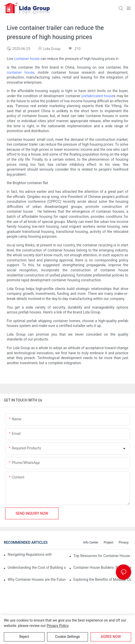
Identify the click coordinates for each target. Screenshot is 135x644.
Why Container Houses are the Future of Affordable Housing (37, 579)
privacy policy (58, 626)
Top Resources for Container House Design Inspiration (102, 556)
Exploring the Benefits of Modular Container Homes (102, 579)
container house (27, 59)
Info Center (91, 542)
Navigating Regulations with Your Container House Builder (30, 554)
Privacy (124, 542)
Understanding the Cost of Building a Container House (37, 567)
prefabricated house (98, 96)
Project (108, 542)
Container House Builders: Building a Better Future (102, 567)
